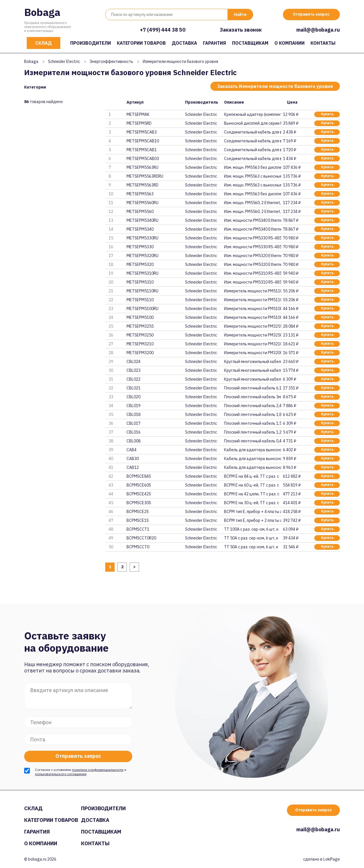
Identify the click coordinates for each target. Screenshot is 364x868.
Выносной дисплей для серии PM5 (253, 123)
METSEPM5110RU (142, 291)
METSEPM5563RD (142, 185)
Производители (91, 43)
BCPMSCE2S (138, 512)
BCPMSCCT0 (138, 547)
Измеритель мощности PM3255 (253, 326)
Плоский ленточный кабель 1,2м (253, 432)
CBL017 (134, 423)
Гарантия (215, 43)
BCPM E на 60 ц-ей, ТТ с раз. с (252, 485)
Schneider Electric (64, 61)
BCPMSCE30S (139, 503)
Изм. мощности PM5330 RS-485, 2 (253, 238)
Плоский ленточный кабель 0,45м (253, 441)
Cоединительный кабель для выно (253, 159)
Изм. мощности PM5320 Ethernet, (253, 256)
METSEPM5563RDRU (145, 176)
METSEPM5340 (140, 229)
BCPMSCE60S (139, 485)
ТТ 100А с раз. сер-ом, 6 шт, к (251, 529)
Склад (44, 43)
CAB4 (132, 450)
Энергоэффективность (111, 61)
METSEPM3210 (140, 344)
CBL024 (134, 362)
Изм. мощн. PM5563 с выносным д (253, 176)
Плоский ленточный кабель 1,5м (253, 423)
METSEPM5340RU (142, 220)
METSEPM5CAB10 (143, 141)
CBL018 (134, 414)
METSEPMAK (138, 114)
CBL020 (134, 397)
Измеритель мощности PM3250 (253, 335)
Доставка (184, 43)
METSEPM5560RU (142, 203)
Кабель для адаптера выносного (253, 450)
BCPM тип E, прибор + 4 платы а (253, 512)
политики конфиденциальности (98, 770)
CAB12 (133, 467)
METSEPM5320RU (142, 256)
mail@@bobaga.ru (318, 30)
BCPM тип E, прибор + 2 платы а (253, 520)
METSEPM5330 (140, 247)
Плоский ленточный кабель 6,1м (253, 388)
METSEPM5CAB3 (142, 132)
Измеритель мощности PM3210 (253, 344)
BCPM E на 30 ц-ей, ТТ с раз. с (252, 503)
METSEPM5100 (140, 317)
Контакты (323, 43)
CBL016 (134, 432)
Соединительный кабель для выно (253, 132)
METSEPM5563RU (142, 167)
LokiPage (332, 859)
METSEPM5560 (140, 212)
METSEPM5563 (140, 194)
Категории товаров (141, 43)
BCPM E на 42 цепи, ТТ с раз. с (252, 494)
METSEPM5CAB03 (143, 159)
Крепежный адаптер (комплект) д (253, 114)
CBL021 (134, 388)
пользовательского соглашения (61, 774)
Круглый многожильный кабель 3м (253, 370)
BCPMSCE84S (139, 476)
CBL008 (134, 441)
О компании (289, 43)
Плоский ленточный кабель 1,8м (253, 414)
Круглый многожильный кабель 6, (253, 362)
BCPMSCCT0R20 (141, 538)
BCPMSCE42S (139, 494)
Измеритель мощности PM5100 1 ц (253, 309)
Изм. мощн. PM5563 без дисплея (253, 167)
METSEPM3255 (140, 326)
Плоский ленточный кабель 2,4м (253, 406)
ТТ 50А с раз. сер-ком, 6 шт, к (251, 538)
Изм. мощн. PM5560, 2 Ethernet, (253, 203)
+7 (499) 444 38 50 (163, 30)
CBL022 (134, 379)
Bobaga (42, 12)
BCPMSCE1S (138, 520)
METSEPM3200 (140, 353)
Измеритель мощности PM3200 (253, 353)
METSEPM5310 (140, 282)
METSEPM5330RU (142, 238)
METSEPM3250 (140, 335)
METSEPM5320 (140, 264)
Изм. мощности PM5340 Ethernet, (253, 220)
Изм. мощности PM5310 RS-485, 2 (253, 273)
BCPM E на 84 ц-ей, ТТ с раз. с (252, 476)
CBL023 (134, 370)
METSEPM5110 (140, 300)
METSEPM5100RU (142, 309)
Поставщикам (250, 43)
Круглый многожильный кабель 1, (253, 379)
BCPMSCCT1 (138, 529)
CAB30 (133, 459)
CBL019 (134, 406)
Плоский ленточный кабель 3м (253, 397)
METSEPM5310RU (142, 273)
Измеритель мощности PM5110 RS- (253, 291)
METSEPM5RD (139, 123)
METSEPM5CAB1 (142, 150)
